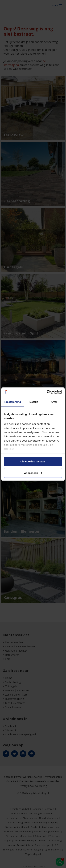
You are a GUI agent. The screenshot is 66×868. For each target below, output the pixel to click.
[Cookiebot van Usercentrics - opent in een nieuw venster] (47, 392)
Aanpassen (33, 473)
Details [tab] (34, 402)
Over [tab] (54, 402)
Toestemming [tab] (13, 402)
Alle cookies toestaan (33, 461)
